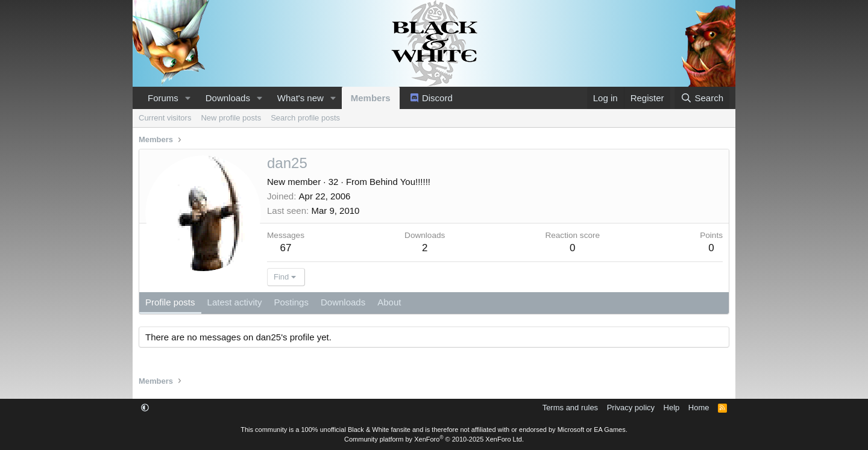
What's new (300, 98)
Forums (163, 98)
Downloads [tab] (343, 302)
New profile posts (231, 118)
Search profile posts (305, 118)
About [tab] (389, 302)
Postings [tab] (291, 302)
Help (672, 408)
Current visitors (165, 118)
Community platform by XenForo (434, 439)
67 (286, 248)
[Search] (702, 98)
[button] (188, 98)
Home (699, 408)
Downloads (228, 98)
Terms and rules (570, 408)
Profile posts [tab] (170, 302)
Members (371, 98)
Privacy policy (631, 408)
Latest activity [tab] (235, 302)
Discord (437, 98)
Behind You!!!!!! (400, 182)
